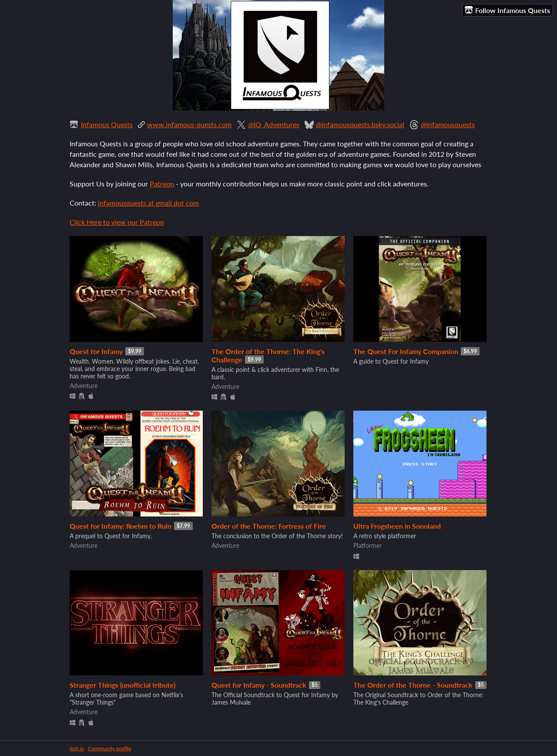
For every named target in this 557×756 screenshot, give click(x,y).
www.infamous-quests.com (189, 124)
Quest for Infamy (96, 351)
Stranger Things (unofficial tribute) (122, 685)
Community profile (109, 748)
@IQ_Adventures (274, 124)
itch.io (77, 748)
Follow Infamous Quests (507, 10)
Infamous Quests (107, 124)
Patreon (162, 184)
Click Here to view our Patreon (117, 222)
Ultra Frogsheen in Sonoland (397, 526)
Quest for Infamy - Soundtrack (259, 685)
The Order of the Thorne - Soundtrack (413, 685)
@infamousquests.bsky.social (360, 124)
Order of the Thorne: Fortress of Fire (269, 526)
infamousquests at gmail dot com (148, 203)
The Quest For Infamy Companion (406, 351)
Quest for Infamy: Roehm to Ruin (121, 526)
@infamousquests (448, 124)
